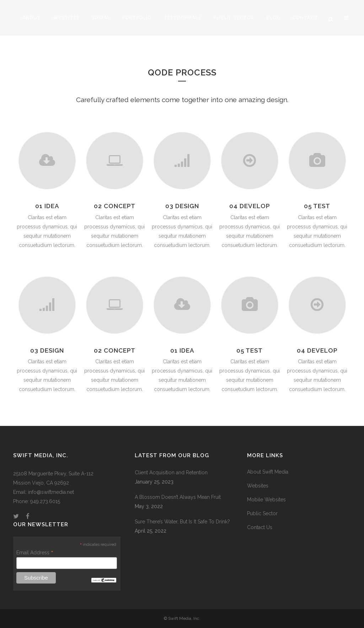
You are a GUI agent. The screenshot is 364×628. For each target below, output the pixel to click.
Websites (258, 486)
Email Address (35, 553)
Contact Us (260, 527)
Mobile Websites (266, 500)
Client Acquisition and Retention (171, 473)
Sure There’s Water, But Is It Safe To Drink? (182, 522)
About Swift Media (268, 472)
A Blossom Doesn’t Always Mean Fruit (178, 497)
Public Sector (262, 513)
